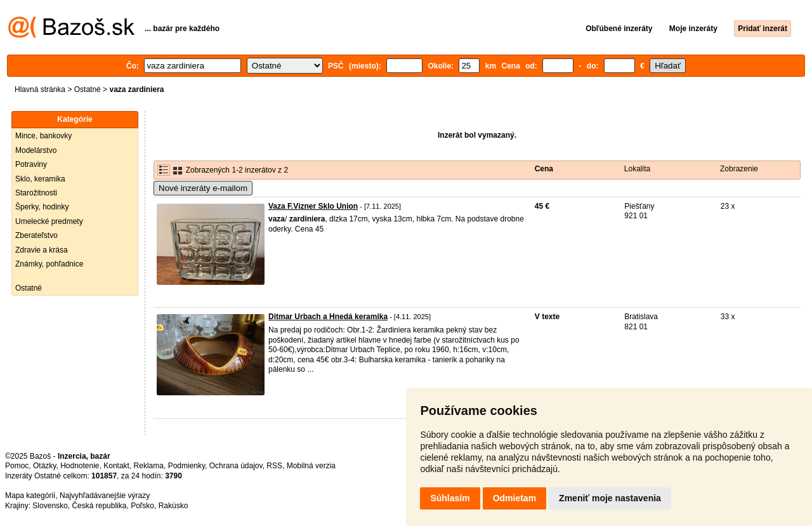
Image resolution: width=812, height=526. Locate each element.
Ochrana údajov (236, 466)
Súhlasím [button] (450, 498)
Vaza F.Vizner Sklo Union (313, 206)
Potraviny (31, 164)
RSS (274, 466)
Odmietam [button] (514, 498)
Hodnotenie (80, 466)
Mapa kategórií (30, 496)
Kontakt (116, 466)
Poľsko (142, 506)
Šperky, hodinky (42, 207)
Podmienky (187, 466)
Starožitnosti (36, 193)
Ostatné (88, 89)
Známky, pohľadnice (49, 264)
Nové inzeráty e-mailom (203, 188)
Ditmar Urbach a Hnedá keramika (328, 317)
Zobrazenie (739, 169)
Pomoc (17, 466)
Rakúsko (174, 506)
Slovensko (50, 506)
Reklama (149, 466)
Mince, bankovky (43, 136)
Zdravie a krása (42, 250)
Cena (544, 169)
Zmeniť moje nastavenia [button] (610, 498)
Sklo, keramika (40, 179)
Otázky (44, 466)
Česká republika (99, 506)
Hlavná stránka (40, 89)
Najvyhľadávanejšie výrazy (105, 496)
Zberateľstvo (36, 235)
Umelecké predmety (49, 221)
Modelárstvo (36, 150)
